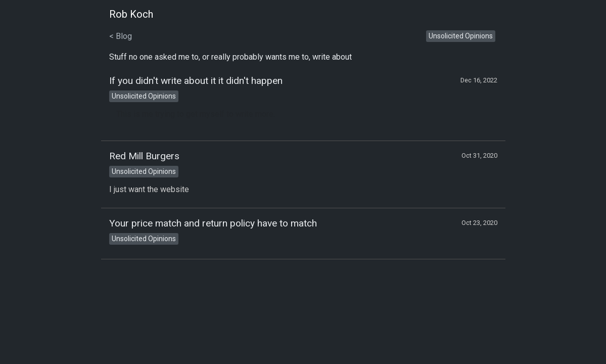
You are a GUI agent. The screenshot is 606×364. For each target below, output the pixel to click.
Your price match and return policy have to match (213, 223)
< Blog (121, 36)
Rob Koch (131, 14)
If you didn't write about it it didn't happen (196, 81)
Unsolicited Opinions (461, 36)
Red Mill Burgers (144, 156)
